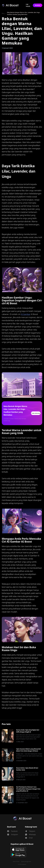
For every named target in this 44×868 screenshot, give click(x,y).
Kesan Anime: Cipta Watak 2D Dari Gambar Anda (27, 769)
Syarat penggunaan (26, 861)
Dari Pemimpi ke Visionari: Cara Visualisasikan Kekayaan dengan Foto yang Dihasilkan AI (28, 789)
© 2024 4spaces (22, 864)
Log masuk (28, 5)
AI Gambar (26, 314)
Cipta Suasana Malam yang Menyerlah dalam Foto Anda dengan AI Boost (28, 750)
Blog (3, 13)
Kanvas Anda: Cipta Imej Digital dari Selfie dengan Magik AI (28, 731)
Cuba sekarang (36, 413)
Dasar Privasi (16, 861)
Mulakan (38, 5)
